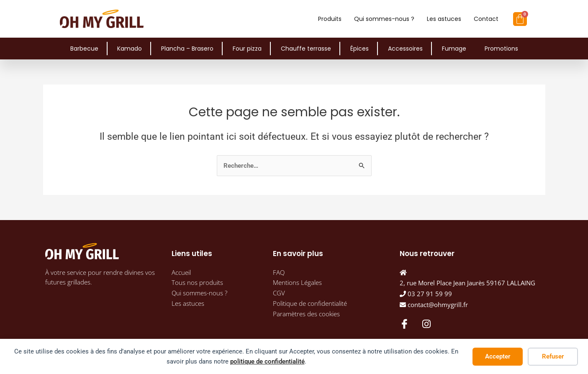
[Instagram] (426, 324)
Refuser (553, 356)
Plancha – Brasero (187, 49)
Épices (359, 49)
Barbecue (84, 49)
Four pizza (247, 49)
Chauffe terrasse (306, 49)
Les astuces (444, 19)
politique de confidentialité (267, 361)
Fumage (454, 49)
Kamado (130, 49)
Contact (486, 19)
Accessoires (405, 49)
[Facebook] (404, 323)
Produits (330, 19)
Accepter (498, 356)
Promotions (501, 49)
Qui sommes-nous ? (384, 19)
